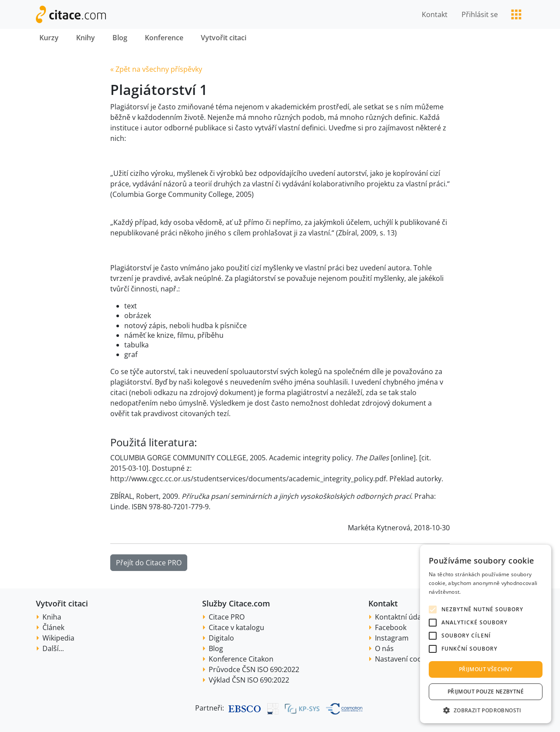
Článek (53, 627)
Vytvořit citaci (224, 38)
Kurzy (49, 38)
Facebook (391, 627)
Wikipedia (58, 638)
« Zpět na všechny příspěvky (156, 69)
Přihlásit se (480, 14)
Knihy (86, 38)
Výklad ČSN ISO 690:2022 (249, 680)
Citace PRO (227, 617)
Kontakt (435, 14)
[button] (486, 710)
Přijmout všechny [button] (486, 669)
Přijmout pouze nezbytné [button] (486, 692)
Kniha (52, 617)
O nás (384, 648)
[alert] (486, 634)
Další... (53, 648)
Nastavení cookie (403, 659)
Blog (120, 38)
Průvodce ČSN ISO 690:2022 (254, 669)
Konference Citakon (241, 659)
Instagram (392, 638)
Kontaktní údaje (401, 617)
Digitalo (221, 638)
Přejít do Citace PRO (149, 563)
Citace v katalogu (236, 627)
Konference (164, 38)
